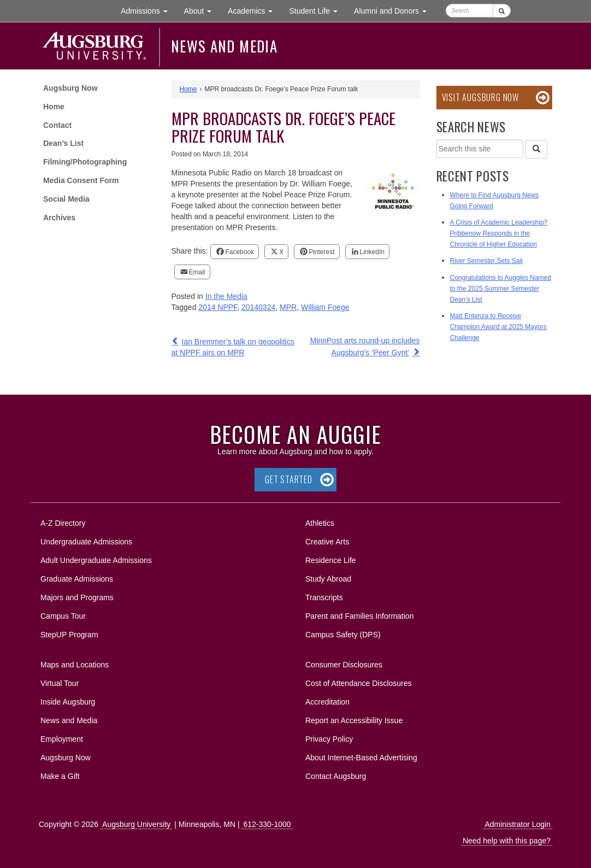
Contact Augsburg (336, 776)
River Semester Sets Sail (486, 261)
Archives (59, 218)
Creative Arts (327, 542)
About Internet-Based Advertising (361, 758)
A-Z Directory (63, 523)
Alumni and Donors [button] (394, 10)
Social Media (66, 199)
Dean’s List (63, 143)
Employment (62, 739)
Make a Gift (60, 776)
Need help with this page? (507, 841)
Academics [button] (254, 10)
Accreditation (327, 702)
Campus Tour (63, 616)
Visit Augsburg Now (480, 97)
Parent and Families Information (359, 616)
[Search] (536, 149)
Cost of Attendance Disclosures (359, 683)
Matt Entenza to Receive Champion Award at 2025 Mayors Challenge (498, 327)
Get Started (289, 479)
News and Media (224, 46)
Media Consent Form (81, 180)
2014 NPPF (218, 307)
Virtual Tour (60, 683)
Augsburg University (136, 824)
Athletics (320, 523)
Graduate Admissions (77, 579)
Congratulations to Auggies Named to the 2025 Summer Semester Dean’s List (501, 289)
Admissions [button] (148, 10)
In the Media (226, 296)
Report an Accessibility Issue (354, 720)
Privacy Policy (329, 739)
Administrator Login (518, 824)
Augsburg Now (70, 88)
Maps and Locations (75, 665)
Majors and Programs (77, 596)
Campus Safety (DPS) (343, 635)
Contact (57, 125)
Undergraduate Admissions (86, 542)
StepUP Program (69, 635)
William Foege (325, 307)
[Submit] (502, 11)
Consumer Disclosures (344, 665)
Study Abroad (328, 579)
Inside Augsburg (68, 702)
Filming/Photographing (85, 162)
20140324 (258, 307)
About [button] (202, 13)
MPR (288, 307)
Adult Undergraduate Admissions (96, 560)
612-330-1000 (267, 824)
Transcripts (324, 597)
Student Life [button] (317, 10)
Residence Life (331, 560)
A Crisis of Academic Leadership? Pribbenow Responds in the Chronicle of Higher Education (499, 233)
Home (54, 107)
